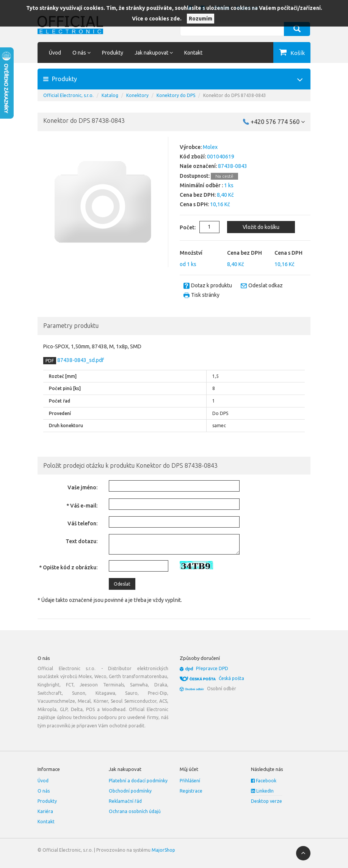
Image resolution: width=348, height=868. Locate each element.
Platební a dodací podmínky (138, 781)
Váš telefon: (82, 523)
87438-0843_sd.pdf (80, 360)
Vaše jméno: (82, 487)
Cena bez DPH (245, 253)
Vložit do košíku (261, 227)
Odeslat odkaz (266, 285)
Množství (191, 253)
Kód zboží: (193, 157)
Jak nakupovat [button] (154, 53)
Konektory (137, 95)
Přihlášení (190, 781)
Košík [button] (298, 53)
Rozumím (201, 19)
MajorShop (163, 850)
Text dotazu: (82, 541)
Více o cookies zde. (157, 19)
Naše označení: (198, 166)
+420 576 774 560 (278, 122)
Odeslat (122, 584)
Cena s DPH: (194, 204)
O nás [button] (82, 53)
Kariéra (45, 811)
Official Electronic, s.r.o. (68, 95)
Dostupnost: (195, 176)
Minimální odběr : (201, 185)
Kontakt (193, 53)
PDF (50, 361)
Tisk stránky (205, 295)
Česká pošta (231, 678)
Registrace (191, 791)
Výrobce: (191, 147)
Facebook (264, 781)
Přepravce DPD (212, 668)
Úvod (55, 53)
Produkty (113, 53)
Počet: (182, 227)
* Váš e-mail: (82, 506)
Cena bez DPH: (198, 195)
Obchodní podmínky (130, 791)
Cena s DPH (288, 253)
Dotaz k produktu (212, 285)
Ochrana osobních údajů (135, 811)
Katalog (110, 95)
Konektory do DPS (176, 95)
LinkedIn (262, 791)
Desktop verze (266, 801)
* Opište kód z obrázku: (68, 567)
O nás (44, 791)
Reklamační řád (125, 801)
